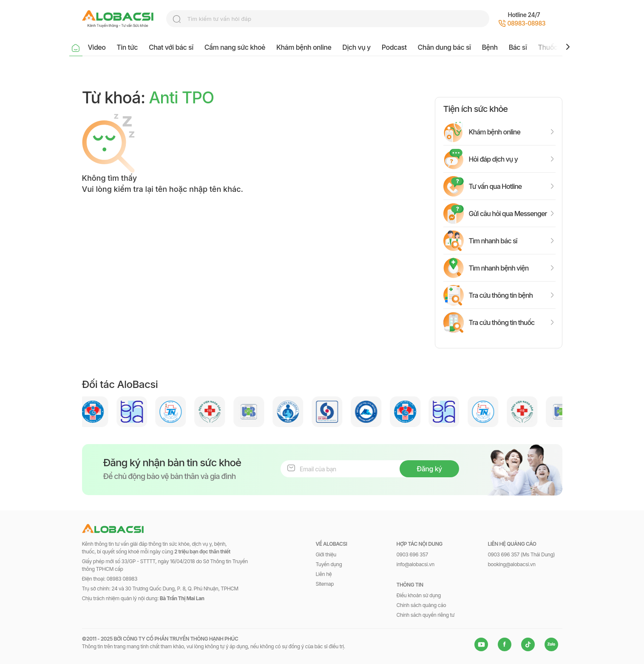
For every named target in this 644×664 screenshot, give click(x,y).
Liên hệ (324, 574)
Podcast (394, 47)
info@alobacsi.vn (416, 564)
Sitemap (325, 584)
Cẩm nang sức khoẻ (235, 47)
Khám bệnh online (304, 47)
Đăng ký (429, 469)
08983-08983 (527, 23)
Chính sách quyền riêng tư (426, 615)
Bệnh (490, 47)
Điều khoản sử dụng (419, 595)
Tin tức (127, 47)
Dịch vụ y (356, 47)
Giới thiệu (326, 554)
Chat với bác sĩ (171, 47)
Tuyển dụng (329, 564)
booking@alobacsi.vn (512, 564)
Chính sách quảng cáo (421, 605)
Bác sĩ (518, 47)
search (177, 19)
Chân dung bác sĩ (444, 47)
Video (97, 47)
